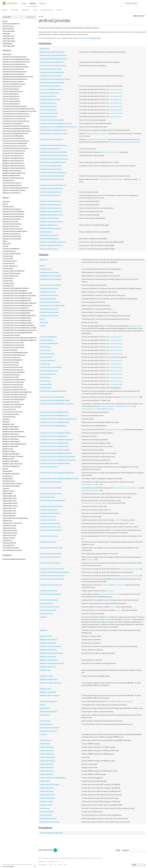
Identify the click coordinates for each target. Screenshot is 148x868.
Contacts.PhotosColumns (11, 99)
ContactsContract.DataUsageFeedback (15, 353)
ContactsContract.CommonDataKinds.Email (17, 298)
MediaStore (6, 422)
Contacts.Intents (8, 259)
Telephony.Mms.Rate (9, 511)
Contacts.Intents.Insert (10, 261)
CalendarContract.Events (11, 226)
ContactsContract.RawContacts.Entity (15, 395)
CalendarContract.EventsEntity (12, 229)
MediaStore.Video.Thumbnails (12, 464)
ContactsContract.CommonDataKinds (15, 291)
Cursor (112, 607)
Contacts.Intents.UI (9, 264)
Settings (5, 469)
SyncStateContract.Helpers (11, 486)
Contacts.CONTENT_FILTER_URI (113, 585)
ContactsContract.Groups (11, 362)
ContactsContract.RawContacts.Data (14, 390)
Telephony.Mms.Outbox (10, 506)
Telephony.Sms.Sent (9, 535)
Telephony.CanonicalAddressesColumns (16, 188)
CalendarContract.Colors (10, 221)
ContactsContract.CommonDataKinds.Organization (19, 315)
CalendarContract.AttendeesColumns (15, 57)
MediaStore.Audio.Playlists (11, 442)
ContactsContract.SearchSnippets (14, 399)
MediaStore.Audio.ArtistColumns (13, 161)
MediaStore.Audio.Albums (11, 427)
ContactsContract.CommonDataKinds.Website (17, 333)
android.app (6, 34)
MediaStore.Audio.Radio (10, 446)
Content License (98, 858)
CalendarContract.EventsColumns (13, 74)
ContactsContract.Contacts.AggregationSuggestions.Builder (19, 340)
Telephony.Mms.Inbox (10, 501)
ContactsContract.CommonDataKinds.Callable (17, 293)
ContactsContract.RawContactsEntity (15, 397)
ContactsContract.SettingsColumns (14, 151)
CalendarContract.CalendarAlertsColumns (16, 59)
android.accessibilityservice (11, 24)
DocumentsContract (9, 409)
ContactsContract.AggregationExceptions (16, 288)
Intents (118, 520)
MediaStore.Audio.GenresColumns (14, 166)
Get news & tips (48, 850)
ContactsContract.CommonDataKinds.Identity (17, 306)
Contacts (5, 246)
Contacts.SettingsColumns (11, 104)
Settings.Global (7, 471)
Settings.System (8, 479)
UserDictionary (7, 540)
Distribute (43, 3)
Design (24, 3)
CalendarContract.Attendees (12, 209)
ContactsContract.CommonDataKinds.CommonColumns (19, 111)
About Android (43, 865)
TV (55, 865)
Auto (50, 865)
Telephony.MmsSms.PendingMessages (15, 518)
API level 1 (142, 16)
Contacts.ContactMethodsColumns (14, 84)
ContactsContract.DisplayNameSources (15, 134)
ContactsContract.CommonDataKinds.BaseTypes (18, 109)
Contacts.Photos (8, 281)
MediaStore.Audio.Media (10, 439)
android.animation (8, 29)
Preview (59, 10)
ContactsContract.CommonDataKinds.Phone (17, 318)
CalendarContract (8, 207)
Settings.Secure (8, 476)
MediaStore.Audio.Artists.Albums (13, 432)
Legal (65, 865)
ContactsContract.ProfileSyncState (14, 380)
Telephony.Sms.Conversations (12, 523)
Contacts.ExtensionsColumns (12, 87)
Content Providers (84, 38)
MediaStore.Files (8, 449)
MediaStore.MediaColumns (11, 176)
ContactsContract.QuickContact (13, 385)
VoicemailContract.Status (11, 548)
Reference (26, 10)
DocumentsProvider (9, 417)
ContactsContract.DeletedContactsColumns (17, 131)
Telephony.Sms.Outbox (10, 533)
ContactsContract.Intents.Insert (13, 367)
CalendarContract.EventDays (12, 224)
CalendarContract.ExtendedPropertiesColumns (18, 77)
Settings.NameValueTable (11, 474)
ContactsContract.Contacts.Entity (13, 345)
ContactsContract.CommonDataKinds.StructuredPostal (19, 330)
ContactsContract (8, 286)
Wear (60, 865)
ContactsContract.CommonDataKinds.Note (16, 313)
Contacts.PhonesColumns (11, 96)
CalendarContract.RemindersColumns (15, 79)
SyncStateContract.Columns (12, 183)
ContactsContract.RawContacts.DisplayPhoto (17, 392)
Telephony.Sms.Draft (9, 526)
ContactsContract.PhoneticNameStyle (15, 143)
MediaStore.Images (9, 451)
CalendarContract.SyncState (12, 239)
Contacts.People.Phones (10, 276)
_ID (140, 180)
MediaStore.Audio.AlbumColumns (14, 158)
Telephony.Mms (8, 493)
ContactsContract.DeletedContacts (14, 355)
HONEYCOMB (127, 620)
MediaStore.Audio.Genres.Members (14, 437)
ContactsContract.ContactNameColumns (16, 114)
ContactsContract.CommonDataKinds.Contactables (19, 296)
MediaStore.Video (8, 459)
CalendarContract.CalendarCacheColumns (16, 62)
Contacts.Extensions (9, 251)
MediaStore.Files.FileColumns (12, 171)
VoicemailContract (8, 545)
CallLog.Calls (7, 244)
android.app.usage (8, 46)
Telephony (6, 488)
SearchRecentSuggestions (11, 466)
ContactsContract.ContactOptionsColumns (16, 116)
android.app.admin (9, 36)
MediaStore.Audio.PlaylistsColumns (14, 168)
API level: (30, 17)
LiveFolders (6, 419)
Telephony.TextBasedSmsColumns (14, 190)
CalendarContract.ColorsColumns (13, 69)
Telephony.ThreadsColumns (12, 193)
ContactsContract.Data (10, 350)
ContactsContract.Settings (11, 402)
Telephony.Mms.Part (9, 508)
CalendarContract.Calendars (12, 219)
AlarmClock (6, 202)
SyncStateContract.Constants (12, 484)
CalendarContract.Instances (12, 234)
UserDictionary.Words (9, 543)
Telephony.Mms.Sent (9, 513)
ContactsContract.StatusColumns (13, 153)
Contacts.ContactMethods (11, 249)
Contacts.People (8, 268)
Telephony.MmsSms (9, 516)
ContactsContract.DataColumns (13, 124)
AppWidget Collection (104, 620)
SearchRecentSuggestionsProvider (120, 702)
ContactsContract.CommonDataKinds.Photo (17, 320)
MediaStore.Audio (8, 424)
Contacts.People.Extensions (12, 273)
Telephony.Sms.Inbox (9, 528)
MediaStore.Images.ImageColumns (14, 173)
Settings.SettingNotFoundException (14, 559)
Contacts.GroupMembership (12, 254)
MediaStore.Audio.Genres (11, 434)
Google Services (47, 10)
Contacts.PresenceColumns (12, 101)
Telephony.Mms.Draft (9, 498)
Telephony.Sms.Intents (10, 531)
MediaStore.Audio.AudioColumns (13, 163)
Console (130, 3)
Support (125, 850)
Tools (35, 10)
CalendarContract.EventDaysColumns (15, 72)
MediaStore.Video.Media (10, 461)
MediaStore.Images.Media (11, 454)
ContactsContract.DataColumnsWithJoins (16, 126)
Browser (5, 204)
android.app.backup (9, 41)
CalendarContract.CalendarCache (13, 214)
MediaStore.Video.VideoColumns (13, 178)
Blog (118, 850)
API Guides (15, 10)
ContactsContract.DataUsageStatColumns (16, 129)
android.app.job (7, 43)
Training (4, 10)
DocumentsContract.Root (11, 414)
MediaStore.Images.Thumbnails (13, 456)
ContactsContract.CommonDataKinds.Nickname (18, 310)
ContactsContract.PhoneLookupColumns (16, 141)
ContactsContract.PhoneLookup (13, 370)
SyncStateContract (9, 481)
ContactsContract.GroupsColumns (14, 138)
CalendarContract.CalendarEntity (13, 217)
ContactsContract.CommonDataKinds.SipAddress (19, 325)
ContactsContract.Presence (11, 375)
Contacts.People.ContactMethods (13, 271)
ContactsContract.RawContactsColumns (16, 148)
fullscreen (35, 866)
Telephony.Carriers (9, 491)
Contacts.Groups (8, 256)
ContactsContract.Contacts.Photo (13, 348)
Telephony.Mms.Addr (9, 496)
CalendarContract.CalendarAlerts (13, 212)
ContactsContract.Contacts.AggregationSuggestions (19, 338)
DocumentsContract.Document (13, 412)
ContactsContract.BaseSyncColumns (14, 106)
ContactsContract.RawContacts (13, 387)
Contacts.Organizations (10, 266)
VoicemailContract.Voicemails (12, 550)
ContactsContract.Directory (11, 357)
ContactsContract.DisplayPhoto (13, 360)
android (5, 21)
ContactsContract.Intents (11, 365)
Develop (33, 3)
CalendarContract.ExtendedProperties (15, 231)
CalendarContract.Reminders (12, 236)
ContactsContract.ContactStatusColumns (16, 121)
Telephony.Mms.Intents (10, 503)
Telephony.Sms (7, 521)
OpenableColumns (8, 180)
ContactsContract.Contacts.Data (13, 343)
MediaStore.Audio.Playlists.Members (14, 444)
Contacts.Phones (8, 278)
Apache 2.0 (69, 858)
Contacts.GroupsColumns (11, 89)
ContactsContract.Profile (10, 377)
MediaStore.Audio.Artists (11, 429)
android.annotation (9, 31)
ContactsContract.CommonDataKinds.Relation (18, 323)
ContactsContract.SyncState (12, 407)
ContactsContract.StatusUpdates (13, 404)
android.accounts (8, 26)
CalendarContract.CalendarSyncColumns (16, 67)
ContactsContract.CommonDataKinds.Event (17, 301)
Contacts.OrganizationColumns (13, 91)
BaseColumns (7, 54)
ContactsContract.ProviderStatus (13, 382)
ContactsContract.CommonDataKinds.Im (16, 308)
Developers (10, 3)
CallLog (5, 241)
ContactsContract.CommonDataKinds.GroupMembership (19, 303)
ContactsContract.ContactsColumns (14, 119)
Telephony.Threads (9, 538)
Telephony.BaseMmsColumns (12, 185)
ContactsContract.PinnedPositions (14, 372)
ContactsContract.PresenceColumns (14, 146)
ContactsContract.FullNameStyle (13, 136)
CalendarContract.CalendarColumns (14, 64)
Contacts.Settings (8, 283)
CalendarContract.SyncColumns (13, 82)
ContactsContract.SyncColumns (13, 156)
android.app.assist (8, 39)
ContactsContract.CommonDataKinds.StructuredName (19, 328)
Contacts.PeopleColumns (11, 94)
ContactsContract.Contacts (11, 335)
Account (109, 591)
